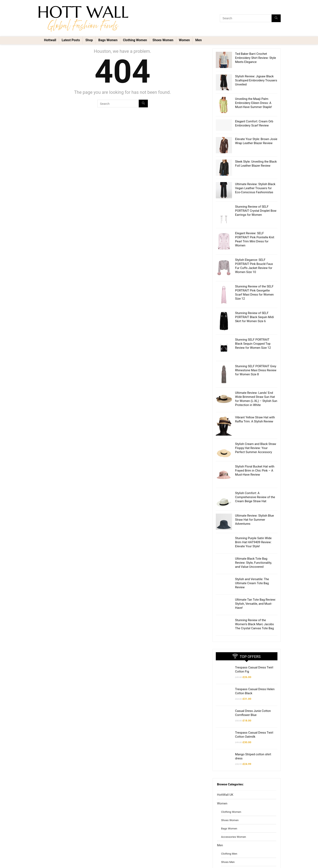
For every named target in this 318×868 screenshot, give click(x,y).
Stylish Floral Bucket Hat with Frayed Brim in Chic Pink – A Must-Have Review (255, 439)
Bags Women (108, 40)
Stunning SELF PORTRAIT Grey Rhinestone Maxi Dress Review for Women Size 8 (256, 356)
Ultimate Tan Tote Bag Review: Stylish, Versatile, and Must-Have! (255, 562)
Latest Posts (71, 40)
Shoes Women (163, 40)
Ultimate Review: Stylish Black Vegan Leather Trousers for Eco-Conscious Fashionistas (255, 188)
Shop (89, 40)
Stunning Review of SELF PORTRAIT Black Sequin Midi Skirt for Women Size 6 (254, 315)
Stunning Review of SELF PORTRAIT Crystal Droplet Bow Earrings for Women (256, 211)
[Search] (276, 18)
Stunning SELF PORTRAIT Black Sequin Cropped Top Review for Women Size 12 (253, 336)
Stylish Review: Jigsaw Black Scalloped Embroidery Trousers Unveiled (256, 80)
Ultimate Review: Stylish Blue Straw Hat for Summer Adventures (255, 480)
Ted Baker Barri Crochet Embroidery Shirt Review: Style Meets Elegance (256, 58)
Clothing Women (135, 40)
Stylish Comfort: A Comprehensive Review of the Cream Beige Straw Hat (255, 460)
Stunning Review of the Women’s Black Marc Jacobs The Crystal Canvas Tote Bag (254, 583)
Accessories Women (234, 795)
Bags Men (227, 829)
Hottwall (50, 40)
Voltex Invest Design (57, 863)
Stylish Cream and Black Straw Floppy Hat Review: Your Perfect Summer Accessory (256, 419)
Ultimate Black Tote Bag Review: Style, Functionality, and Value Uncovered (253, 521)
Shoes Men (228, 820)
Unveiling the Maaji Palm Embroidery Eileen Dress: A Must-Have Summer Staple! (254, 103)
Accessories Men (232, 837)
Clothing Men (229, 812)
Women (184, 40)
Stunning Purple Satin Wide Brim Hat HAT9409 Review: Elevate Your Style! (253, 501)
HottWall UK (225, 753)
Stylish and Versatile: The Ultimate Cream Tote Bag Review (252, 542)
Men (199, 40)
